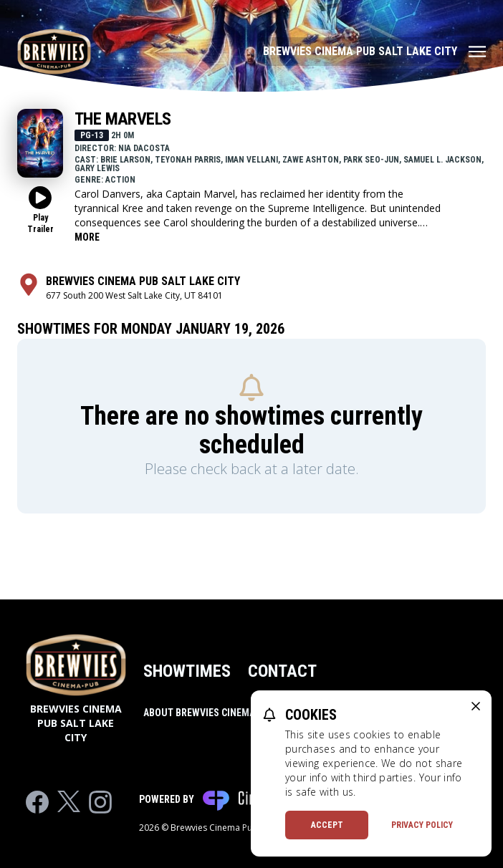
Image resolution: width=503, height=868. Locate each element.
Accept (327, 825)
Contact (282, 671)
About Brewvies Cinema (199, 713)
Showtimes (187, 671)
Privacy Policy (422, 825)
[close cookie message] (476, 706)
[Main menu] (374, 52)
